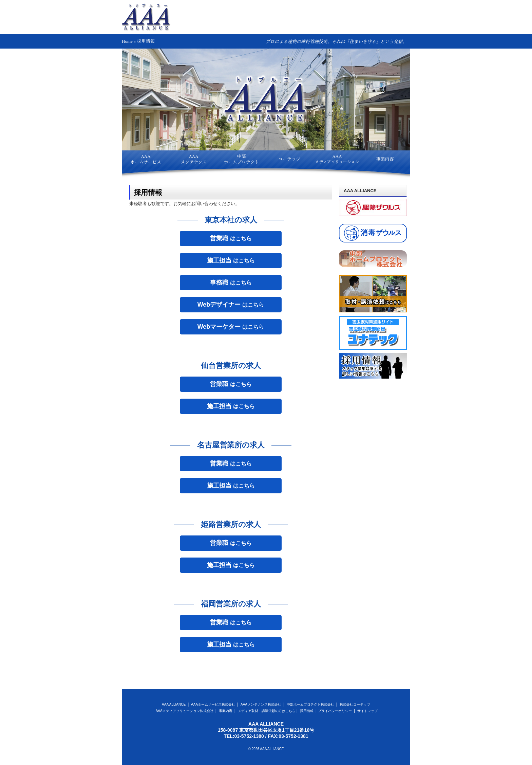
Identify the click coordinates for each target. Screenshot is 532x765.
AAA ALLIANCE (174, 704)
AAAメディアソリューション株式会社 (185, 711)
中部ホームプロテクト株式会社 (311, 704)
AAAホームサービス (146, 159)
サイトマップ (367, 711)
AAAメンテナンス (194, 159)
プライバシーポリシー (335, 711)
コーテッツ (289, 159)
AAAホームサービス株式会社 (214, 704)
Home (127, 41)
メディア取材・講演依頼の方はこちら (267, 711)
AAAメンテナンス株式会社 (261, 704)
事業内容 (385, 159)
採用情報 (307, 711)
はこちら (231, 238)
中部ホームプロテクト (241, 159)
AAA (337, 159)
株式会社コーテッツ (355, 704)
